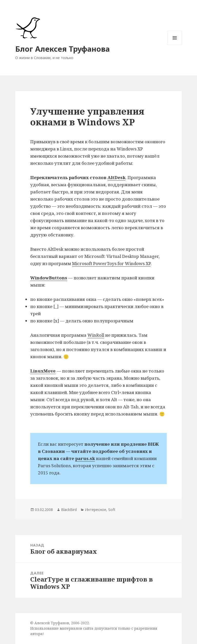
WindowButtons (49, 278)
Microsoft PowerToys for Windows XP (111, 263)
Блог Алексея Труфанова (62, 49)
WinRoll (96, 335)
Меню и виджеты (175, 45)
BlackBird (69, 510)
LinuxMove (43, 371)
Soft (112, 510)
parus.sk (85, 458)
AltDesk (116, 177)
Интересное (96, 510)
